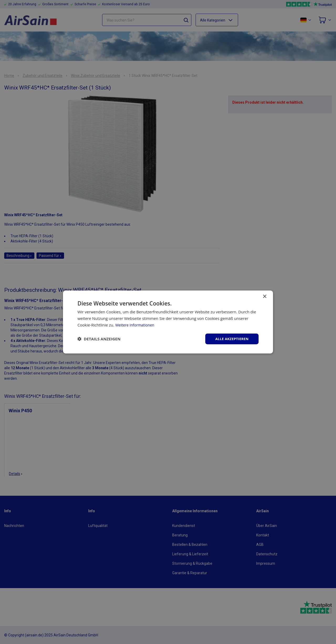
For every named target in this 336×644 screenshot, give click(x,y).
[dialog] (168, 322)
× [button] (264, 296)
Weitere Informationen (136, 324)
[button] (99, 339)
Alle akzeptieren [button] (231, 339)
